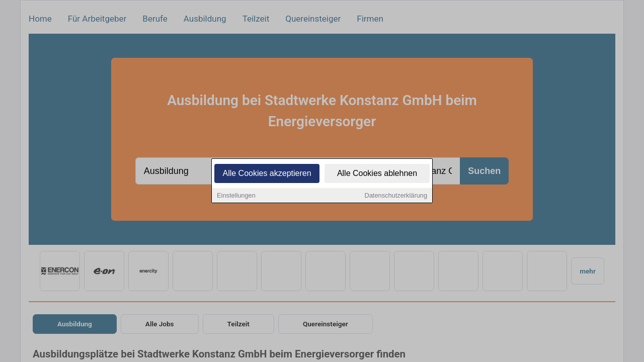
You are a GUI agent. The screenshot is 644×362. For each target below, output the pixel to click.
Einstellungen (236, 196)
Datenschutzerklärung (396, 196)
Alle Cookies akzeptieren (267, 174)
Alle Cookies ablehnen (377, 174)
